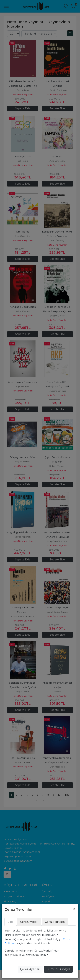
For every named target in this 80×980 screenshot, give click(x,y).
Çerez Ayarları (30, 969)
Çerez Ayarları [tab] (29, 922)
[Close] (74, 909)
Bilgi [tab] (10, 922)
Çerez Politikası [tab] (55, 922)
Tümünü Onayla (58, 969)
